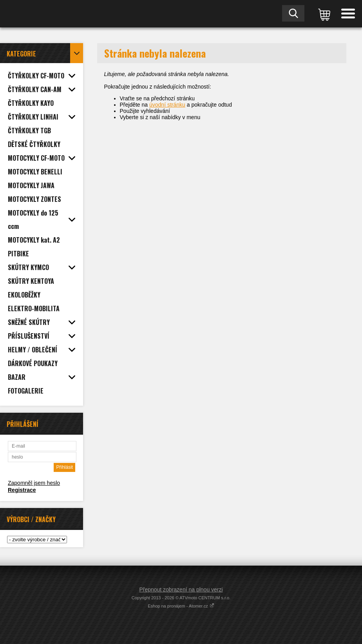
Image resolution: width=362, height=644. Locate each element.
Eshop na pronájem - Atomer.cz (181, 606)
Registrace (22, 490)
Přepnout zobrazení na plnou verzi (181, 590)
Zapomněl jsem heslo (34, 483)
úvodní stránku (167, 105)
